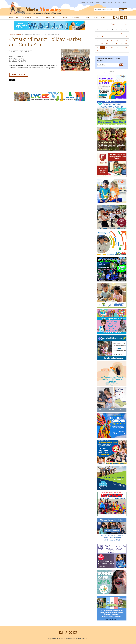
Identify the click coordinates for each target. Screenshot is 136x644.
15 (122, 40)
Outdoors (75, 18)
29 (122, 47)
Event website (19, 75)
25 (102, 47)
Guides (64, 18)
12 (107, 40)
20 (112, 44)
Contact (98, 2)
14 (117, 40)
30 (126, 47)
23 (126, 44)
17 (98, 44)
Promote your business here (112, 73)
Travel (86, 18)
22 (122, 44)
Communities (27, 18)
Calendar (18, 34)
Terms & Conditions (120, 2)
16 (126, 40)
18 (102, 44)
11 (102, 40)
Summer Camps (99, 18)
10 (98, 40)
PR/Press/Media (107, 2)
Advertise (90, 2)
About (83, 2)
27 (112, 47)
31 (98, 51)
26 (107, 47)
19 (107, 44)
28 (117, 47)
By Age (39, 18)
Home (11, 34)
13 (112, 40)
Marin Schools (52, 18)
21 (117, 44)
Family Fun (14, 18)
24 (98, 47)
